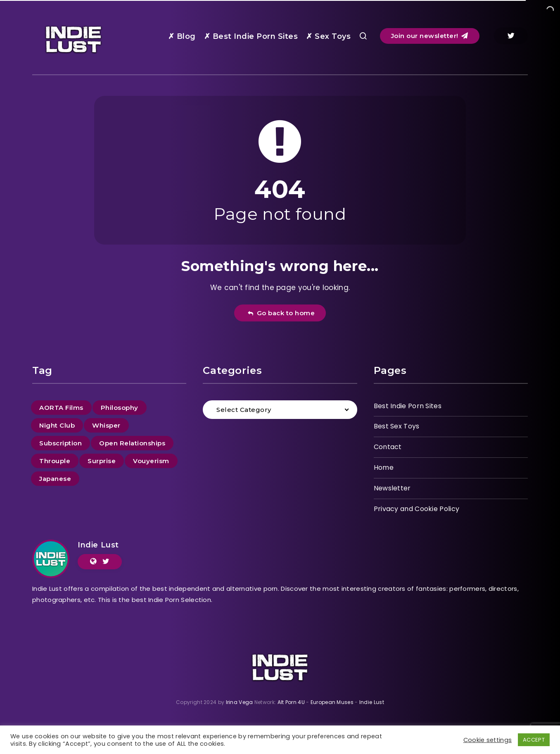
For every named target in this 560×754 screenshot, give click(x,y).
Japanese (55, 479)
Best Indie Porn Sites (408, 406)
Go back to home (281, 313)
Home (384, 467)
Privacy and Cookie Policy (417, 509)
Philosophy (120, 408)
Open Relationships (132, 443)
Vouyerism (151, 461)
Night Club (57, 425)
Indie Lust (98, 545)
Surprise (102, 461)
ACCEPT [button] (534, 740)
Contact (388, 447)
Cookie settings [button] (488, 740)
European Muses (332, 702)
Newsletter (392, 488)
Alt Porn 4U (291, 702)
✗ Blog (182, 36)
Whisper (106, 425)
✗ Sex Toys (328, 36)
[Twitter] (511, 36)
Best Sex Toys (397, 426)
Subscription (61, 443)
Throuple (55, 461)
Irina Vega (240, 702)
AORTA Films (61, 408)
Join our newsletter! (430, 36)
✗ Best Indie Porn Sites (251, 36)
